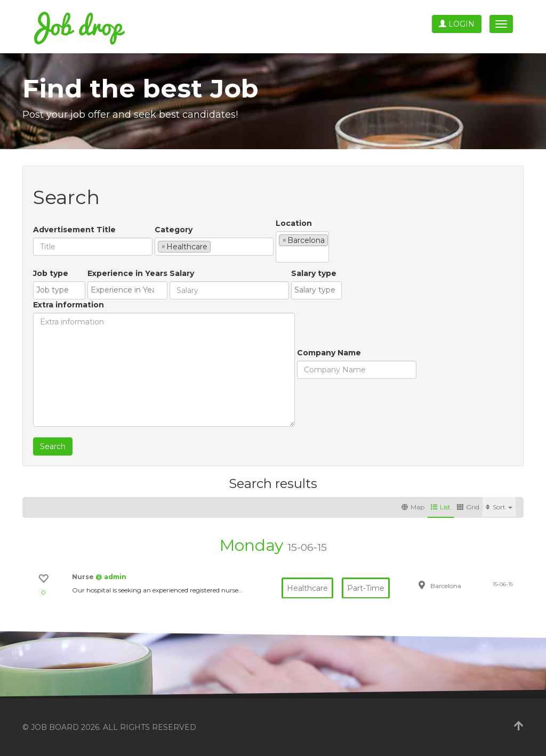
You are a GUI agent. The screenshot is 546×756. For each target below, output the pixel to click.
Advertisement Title (74, 230)
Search (53, 446)
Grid (468, 507)
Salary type (314, 273)
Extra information (69, 305)
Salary (182, 273)
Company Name (329, 353)
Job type (51, 273)
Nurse (84, 577)
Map (413, 507)
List (441, 507)
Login (457, 24)
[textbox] (216, 246)
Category (174, 230)
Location (294, 223)
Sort (499, 507)
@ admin (111, 577)
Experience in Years (127, 273)
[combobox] (214, 247)
